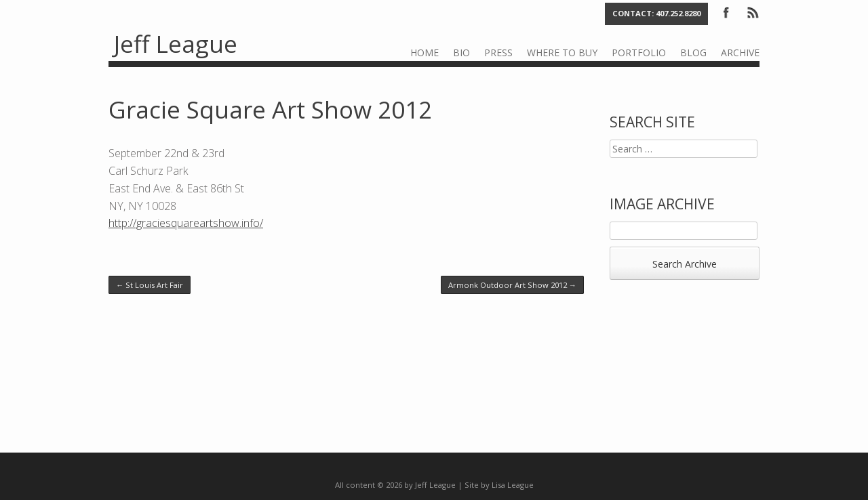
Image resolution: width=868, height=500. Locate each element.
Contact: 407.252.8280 (656, 13)
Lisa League (513, 485)
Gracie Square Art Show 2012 (270, 109)
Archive (740, 53)
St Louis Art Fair (150, 285)
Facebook (726, 12)
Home (425, 53)
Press (498, 53)
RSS (752, 12)
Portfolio (639, 53)
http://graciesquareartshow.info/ (186, 223)
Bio (461, 53)
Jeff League (176, 44)
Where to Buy (562, 53)
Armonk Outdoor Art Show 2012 (512, 285)
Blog (693, 53)
